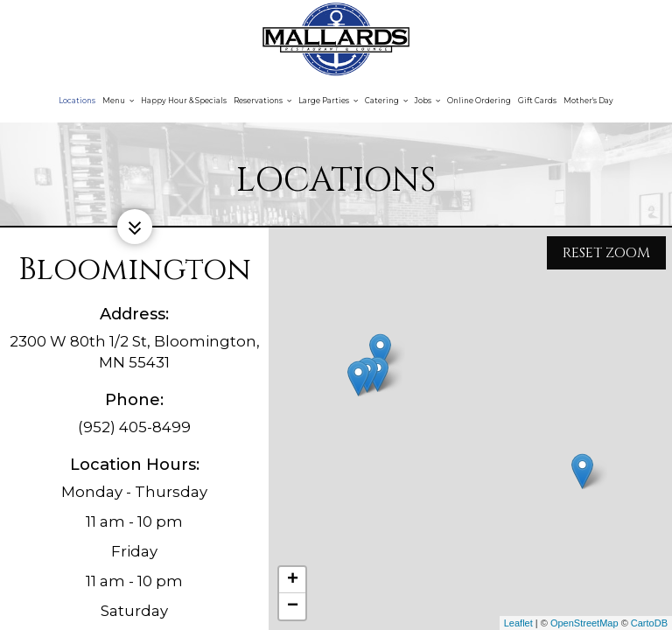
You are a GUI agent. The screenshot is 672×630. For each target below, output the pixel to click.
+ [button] (293, 580)
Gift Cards (537, 101)
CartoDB (649, 623)
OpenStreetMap (584, 623)
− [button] (293, 606)
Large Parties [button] (328, 101)
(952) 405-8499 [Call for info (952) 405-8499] (134, 427)
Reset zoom (606, 250)
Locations (77, 101)
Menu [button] (118, 101)
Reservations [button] (262, 101)
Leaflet (518, 623)
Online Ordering (479, 101)
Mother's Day (588, 101)
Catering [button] (386, 101)
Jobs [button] (427, 101)
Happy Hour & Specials (184, 101)
